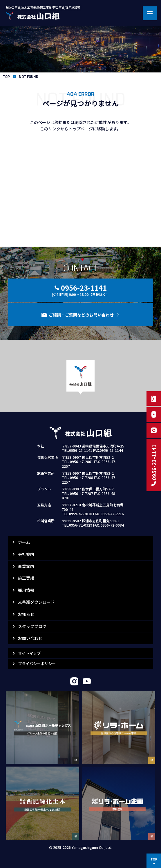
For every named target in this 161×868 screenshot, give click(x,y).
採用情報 (26, 590)
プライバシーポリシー (37, 664)
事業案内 (26, 566)
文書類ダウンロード (36, 602)
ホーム (24, 542)
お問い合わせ (30, 638)
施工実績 (26, 578)
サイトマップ (29, 653)
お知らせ (26, 614)
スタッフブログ (32, 626)
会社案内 (26, 554)
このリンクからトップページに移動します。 (80, 129)
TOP (6, 77)
